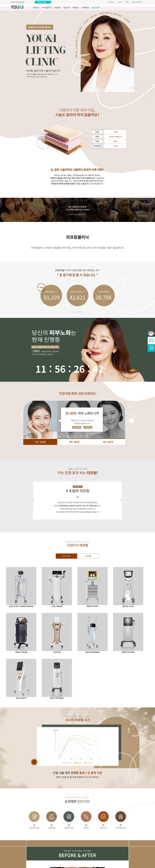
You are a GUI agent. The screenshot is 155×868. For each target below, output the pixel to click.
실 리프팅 (88, 556)
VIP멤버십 (85, 7)
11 (41, 369)
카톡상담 (76, 7)
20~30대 (40, 442)
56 (60, 369)
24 (79, 369)
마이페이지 (111, 2)
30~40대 (74, 442)
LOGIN (120, 2)
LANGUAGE (137, 2)
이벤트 (127, 2)
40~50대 (108, 442)
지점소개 (66, 7)
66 (98, 369)
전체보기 (36, 7)
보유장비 (57, 7)
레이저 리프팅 (66, 556)
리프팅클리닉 (47, 7)
